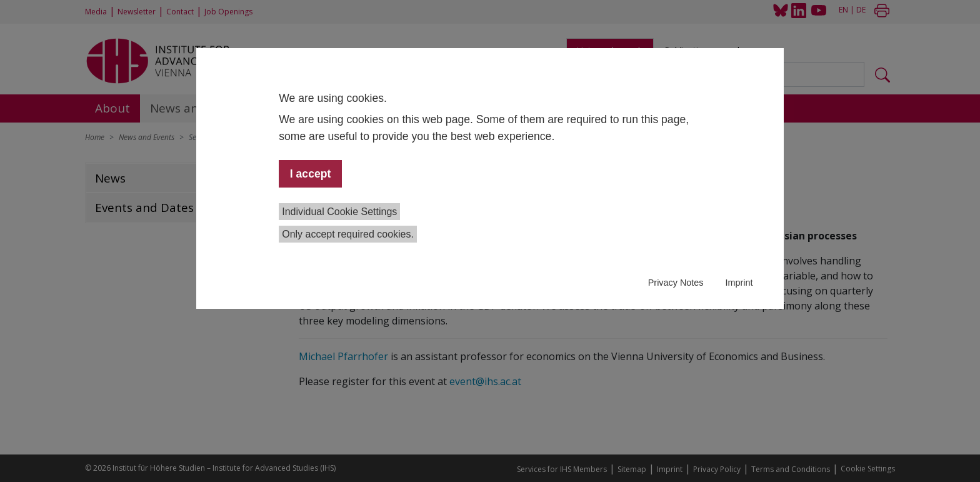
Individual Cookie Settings (339, 212)
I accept (311, 174)
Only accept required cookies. (348, 234)
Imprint (739, 283)
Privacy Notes (676, 283)
